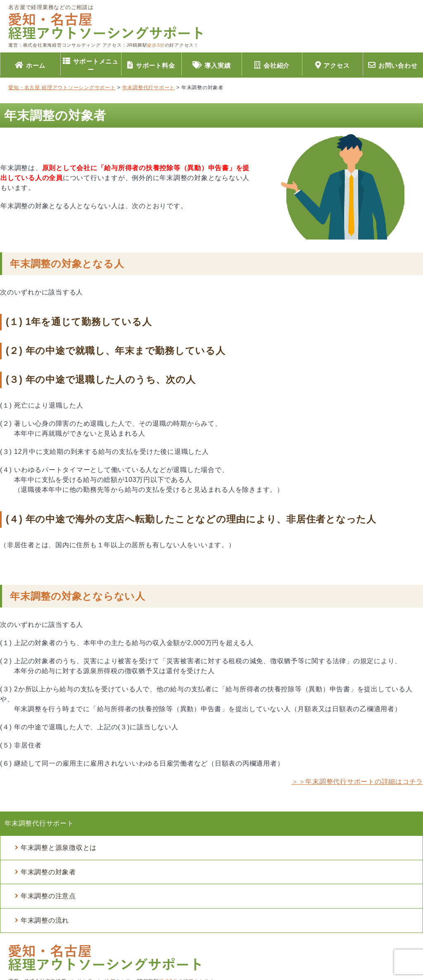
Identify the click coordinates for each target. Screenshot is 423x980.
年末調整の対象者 (48, 872)
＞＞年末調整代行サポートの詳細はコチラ (357, 782)
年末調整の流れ (45, 920)
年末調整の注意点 (48, 896)
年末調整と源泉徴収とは (59, 848)
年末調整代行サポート (39, 823)
